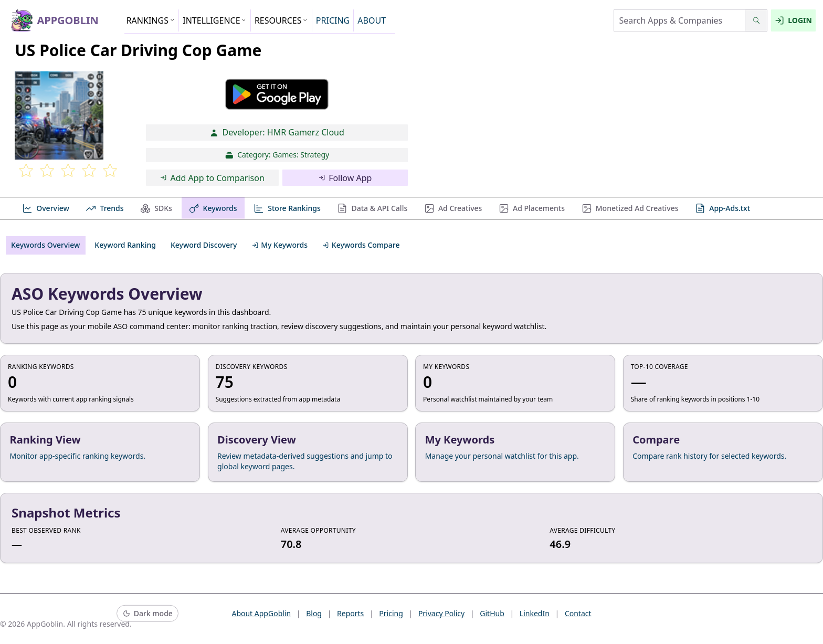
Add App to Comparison (212, 178)
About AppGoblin (261, 613)
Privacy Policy (441, 613)
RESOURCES (281, 20)
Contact (578, 613)
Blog (314, 613)
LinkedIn (535, 613)
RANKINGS (151, 20)
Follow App (345, 178)
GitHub (492, 613)
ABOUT (372, 20)
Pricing (391, 613)
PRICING (333, 20)
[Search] (756, 20)
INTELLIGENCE (215, 20)
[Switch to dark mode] (147, 614)
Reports (350, 613)
